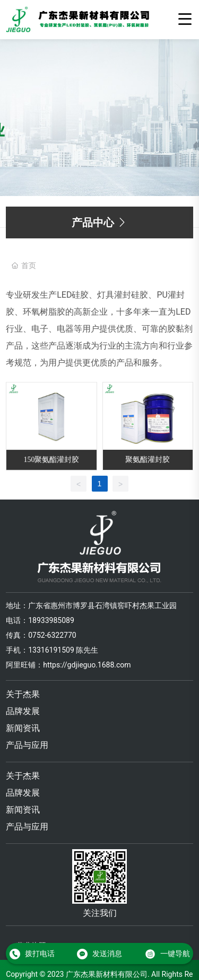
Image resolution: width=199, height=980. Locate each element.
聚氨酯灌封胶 (148, 460)
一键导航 (167, 954)
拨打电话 (32, 954)
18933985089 (51, 620)
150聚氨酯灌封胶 (51, 460)
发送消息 (99, 954)
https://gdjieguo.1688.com (87, 665)
